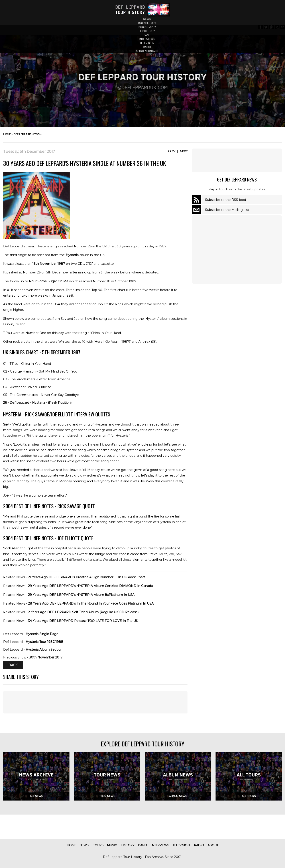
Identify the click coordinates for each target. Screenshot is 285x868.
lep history (147, 31)
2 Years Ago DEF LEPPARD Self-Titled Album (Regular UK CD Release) (83, 612)
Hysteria (72, 255)
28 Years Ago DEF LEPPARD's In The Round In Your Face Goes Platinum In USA (91, 603)
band (147, 35)
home (7, 134)
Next (184, 151)
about (213, 845)
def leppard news (26, 134)
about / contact (147, 51)
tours (98, 845)
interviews (147, 39)
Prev (171, 151)
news (147, 19)
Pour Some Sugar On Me (49, 281)
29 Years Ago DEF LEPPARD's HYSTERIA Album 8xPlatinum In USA (81, 595)
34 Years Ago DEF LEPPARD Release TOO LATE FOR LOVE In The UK (83, 621)
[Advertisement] (237, 160)
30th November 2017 (46, 657)
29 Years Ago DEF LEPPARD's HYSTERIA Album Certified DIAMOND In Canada (90, 586)
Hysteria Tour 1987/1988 (44, 642)
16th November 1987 (49, 264)
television (147, 43)
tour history (147, 23)
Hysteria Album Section (44, 650)
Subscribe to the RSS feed (226, 200)
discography (147, 27)
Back (13, 665)
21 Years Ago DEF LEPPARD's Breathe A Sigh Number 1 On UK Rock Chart (87, 577)
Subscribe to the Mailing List (227, 210)
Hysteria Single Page (42, 634)
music (112, 845)
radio (147, 47)
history (128, 845)
